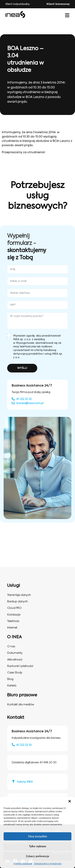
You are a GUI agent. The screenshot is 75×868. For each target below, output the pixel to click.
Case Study (15, 673)
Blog (10, 679)
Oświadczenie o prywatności (48, 864)
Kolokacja (14, 615)
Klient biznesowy (58, 4)
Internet (12, 628)
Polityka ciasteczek (23, 864)
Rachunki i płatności (20, 666)
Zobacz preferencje (37, 856)
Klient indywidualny (18, 4)
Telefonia (13, 621)
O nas (11, 646)
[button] (70, 801)
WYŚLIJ (22, 368)
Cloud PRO (14, 608)
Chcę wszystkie (37, 836)
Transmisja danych (19, 595)
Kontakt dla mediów (21, 705)
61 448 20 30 (48, 763)
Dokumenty (15, 653)
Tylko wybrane (37, 846)
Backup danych (17, 602)
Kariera (12, 686)
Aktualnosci (15, 660)
